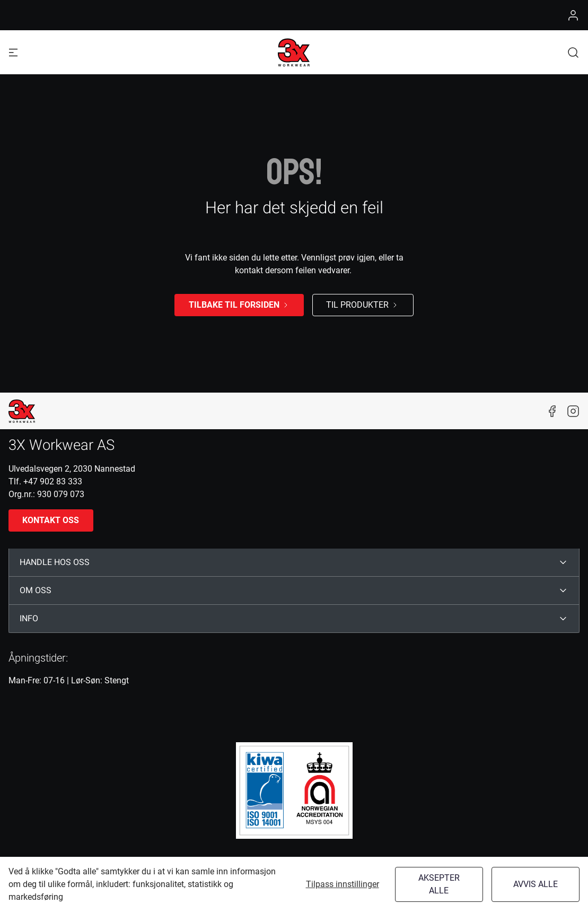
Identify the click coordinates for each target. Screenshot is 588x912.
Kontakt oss (51, 520)
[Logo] (294, 53)
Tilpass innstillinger (343, 884)
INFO (29, 619)
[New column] (22, 411)
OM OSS (36, 590)
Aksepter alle (439, 884)
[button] (573, 52)
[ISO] (294, 791)
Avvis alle (536, 884)
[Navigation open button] (13, 52)
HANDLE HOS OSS (55, 562)
